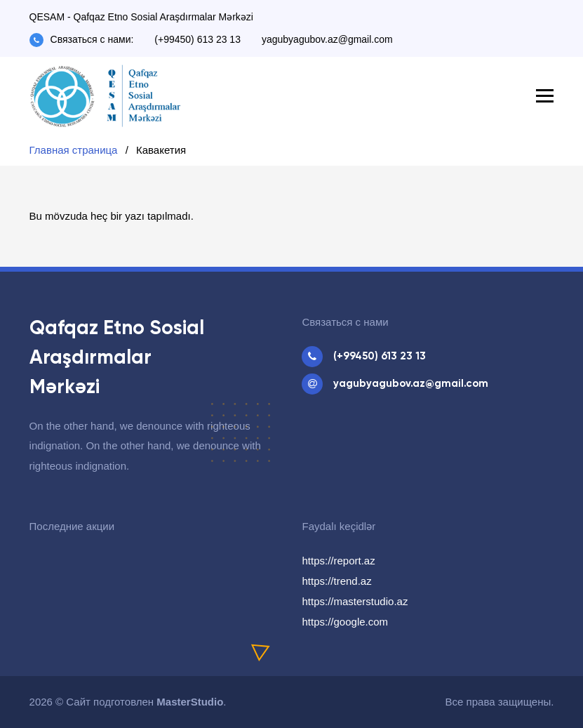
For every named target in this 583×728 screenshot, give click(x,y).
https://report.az (338, 561)
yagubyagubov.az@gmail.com (327, 39)
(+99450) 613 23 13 (197, 39)
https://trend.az (336, 581)
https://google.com (345, 622)
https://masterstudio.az (355, 601)
